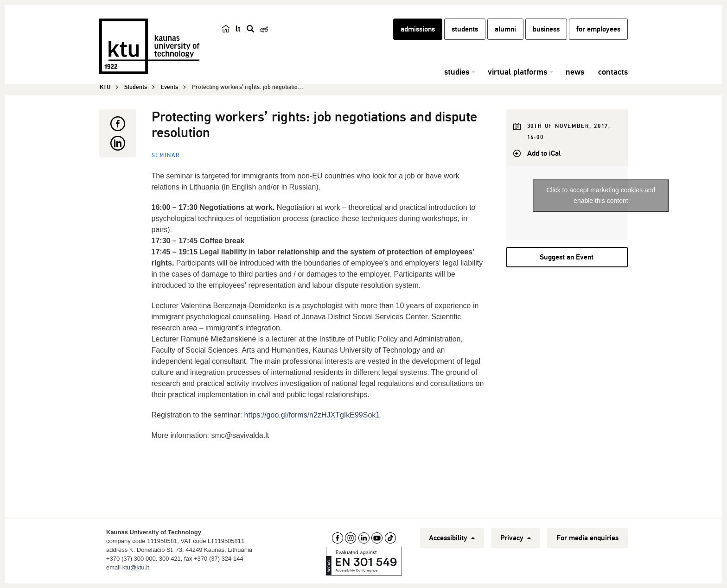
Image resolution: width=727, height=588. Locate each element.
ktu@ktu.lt (136, 567)
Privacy (516, 538)
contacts (613, 72)
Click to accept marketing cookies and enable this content (601, 195)
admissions (418, 29)
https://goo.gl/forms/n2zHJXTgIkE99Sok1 (312, 415)
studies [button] (457, 72)
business (546, 29)
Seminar (166, 155)
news (575, 72)
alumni (505, 29)
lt (238, 29)
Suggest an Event (567, 257)
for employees (598, 29)
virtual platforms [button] (517, 72)
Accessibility (452, 538)
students (465, 29)
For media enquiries (587, 538)
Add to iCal (544, 153)
